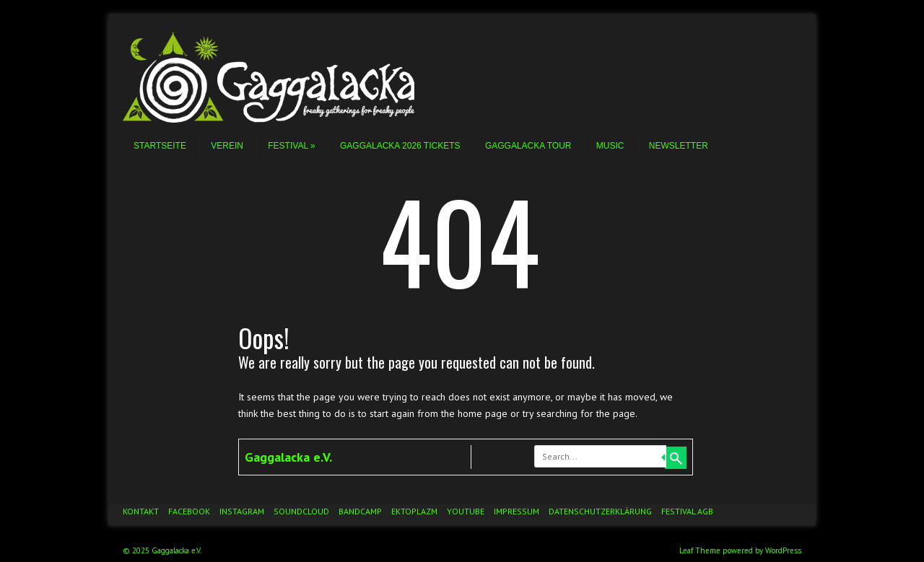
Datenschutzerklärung (600, 511)
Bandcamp (360, 511)
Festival (291, 146)
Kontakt (141, 511)
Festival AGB (687, 511)
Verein (227, 146)
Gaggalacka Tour (528, 146)
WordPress (783, 550)
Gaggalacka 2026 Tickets (400, 146)
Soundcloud (301, 511)
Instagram (242, 511)
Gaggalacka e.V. (288, 457)
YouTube (466, 511)
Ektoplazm (414, 511)
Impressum (517, 511)
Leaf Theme (700, 550)
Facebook (189, 511)
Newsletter (679, 146)
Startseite (160, 146)
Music (610, 146)
